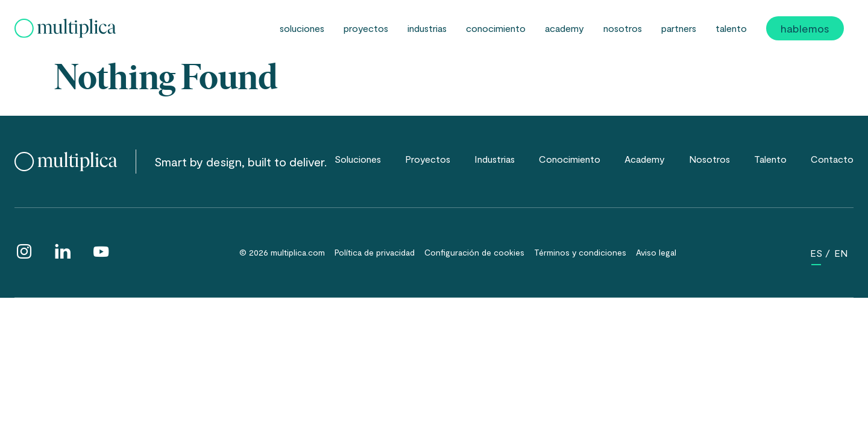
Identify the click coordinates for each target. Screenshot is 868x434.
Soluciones (302, 28)
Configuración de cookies (474, 252)
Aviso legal (656, 252)
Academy (565, 28)
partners (679, 28)
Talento (731, 28)
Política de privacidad (375, 252)
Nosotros (623, 28)
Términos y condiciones (580, 252)
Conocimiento (496, 28)
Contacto (832, 159)
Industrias (427, 28)
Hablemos (805, 28)
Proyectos (366, 28)
